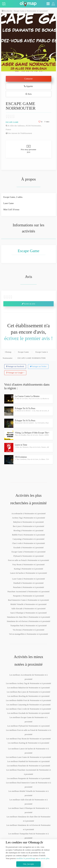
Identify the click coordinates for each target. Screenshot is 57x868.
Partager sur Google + (15, 373)
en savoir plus (44, 858)
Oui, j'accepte (28, 864)
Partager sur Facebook (15, 366)
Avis (28, 94)
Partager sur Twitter (38, 366)
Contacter (28, 79)
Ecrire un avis (28, 304)
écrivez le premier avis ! (28, 338)
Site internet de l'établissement (19, 133)
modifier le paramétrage (26, 858)
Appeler (28, 86)
